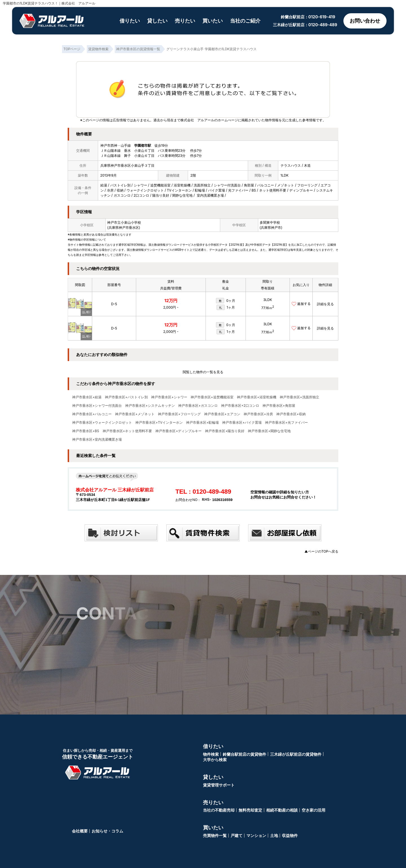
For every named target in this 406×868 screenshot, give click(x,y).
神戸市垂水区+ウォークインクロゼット (102, 423)
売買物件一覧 (215, 835)
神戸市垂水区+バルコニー (92, 414)
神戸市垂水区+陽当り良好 (225, 431)
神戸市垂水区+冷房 (258, 414)
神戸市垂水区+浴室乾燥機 (257, 397)
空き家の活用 (314, 810)
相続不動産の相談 (282, 810)
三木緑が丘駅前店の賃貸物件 (296, 754)
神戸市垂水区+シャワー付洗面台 (97, 406)
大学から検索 (215, 760)
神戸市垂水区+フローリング (179, 414)
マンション (256, 835)
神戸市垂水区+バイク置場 (242, 423)
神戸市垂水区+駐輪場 (202, 423)
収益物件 (290, 835)
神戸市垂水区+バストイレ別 (126, 397)
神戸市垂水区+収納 (291, 414)
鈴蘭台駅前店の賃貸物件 (244, 754)
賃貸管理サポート (219, 785)
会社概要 (80, 831)
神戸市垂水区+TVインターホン (159, 423)
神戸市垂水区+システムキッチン (150, 406)
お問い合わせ (365, 21)
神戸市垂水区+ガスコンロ (198, 406)
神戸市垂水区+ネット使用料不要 (127, 431)
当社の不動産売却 (219, 810)
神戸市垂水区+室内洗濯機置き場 (97, 440)
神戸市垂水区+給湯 (87, 397)
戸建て (237, 835)
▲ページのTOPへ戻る (321, 551)
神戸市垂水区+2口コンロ (240, 406)
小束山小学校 (131, 222)
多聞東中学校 (270, 222)
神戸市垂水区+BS (86, 431)
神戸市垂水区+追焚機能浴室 (212, 397)
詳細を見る (325, 304)
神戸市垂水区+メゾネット (135, 414)
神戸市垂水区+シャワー (169, 397)
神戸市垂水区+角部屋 (279, 406)
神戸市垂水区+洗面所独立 (299, 397)
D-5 (114, 304)
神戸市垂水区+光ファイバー (286, 423)
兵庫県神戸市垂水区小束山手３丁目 (127, 165)
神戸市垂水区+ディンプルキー (178, 431)
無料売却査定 (250, 810)
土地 (274, 835)
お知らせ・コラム (107, 831)
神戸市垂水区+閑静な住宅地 (269, 431)
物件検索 (211, 754)
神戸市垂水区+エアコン (222, 414)
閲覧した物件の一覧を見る (203, 372)
